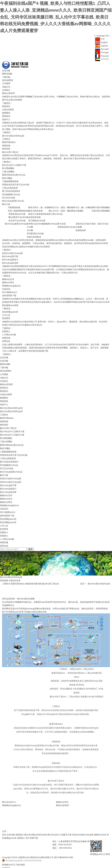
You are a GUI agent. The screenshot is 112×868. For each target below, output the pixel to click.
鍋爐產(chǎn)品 (51, 222)
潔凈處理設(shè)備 (35, 232)
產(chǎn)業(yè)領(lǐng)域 (13, 134)
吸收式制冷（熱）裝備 (38, 206)
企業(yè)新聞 (8, 108)
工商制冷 (6, 137)
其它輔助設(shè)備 (37, 219)
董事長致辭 (7, 72)
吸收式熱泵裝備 (35, 209)
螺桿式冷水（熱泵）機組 (60, 206)
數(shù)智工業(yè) (10, 150)
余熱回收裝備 (34, 216)
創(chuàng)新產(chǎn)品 (13, 199)
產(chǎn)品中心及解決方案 (14, 163)
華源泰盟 (15, 863)
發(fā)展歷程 (8, 79)
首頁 (82, 576)
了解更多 (7, 101)
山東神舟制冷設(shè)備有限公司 (70, 863)
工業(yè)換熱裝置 (10, 186)
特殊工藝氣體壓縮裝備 (18, 209)
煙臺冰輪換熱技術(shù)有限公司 (17, 866)
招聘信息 (6, 340)
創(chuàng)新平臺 (10, 255)
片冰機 (30, 225)
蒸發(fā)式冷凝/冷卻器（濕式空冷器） (93, 222)
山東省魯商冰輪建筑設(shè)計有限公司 (37, 863)
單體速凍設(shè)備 (17, 212)
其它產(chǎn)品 (56, 212)
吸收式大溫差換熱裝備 (38, 212)
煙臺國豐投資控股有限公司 (97, 863)
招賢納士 (6, 330)
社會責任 (6, 88)
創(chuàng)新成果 (10, 261)
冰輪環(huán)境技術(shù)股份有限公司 (35, 849)
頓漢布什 (6, 863)
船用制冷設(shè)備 (35, 222)
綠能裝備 (6, 144)
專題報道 (6, 114)
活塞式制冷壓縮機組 (101, 209)
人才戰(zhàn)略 (9, 333)
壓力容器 (62, 222)
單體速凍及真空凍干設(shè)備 (16, 183)
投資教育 (6, 317)
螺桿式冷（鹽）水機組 (81, 206)
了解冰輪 (6, 75)
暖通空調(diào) (9, 141)
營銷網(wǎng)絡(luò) (11, 284)
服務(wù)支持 (8, 277)
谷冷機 (30, 229)
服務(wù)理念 (8, 281)
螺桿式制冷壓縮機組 (101, 206)
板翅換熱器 (81, 229)
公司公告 (6, 313)
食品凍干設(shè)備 (17, 219)
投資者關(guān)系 (10, 310)
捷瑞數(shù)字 (8, 856)
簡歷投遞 (6, 336)
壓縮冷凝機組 (77, 209)
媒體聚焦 (6, 111)
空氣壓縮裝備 (14, 206)
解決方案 (6, 202)
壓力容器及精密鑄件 (11, 190)
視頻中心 (6, 118)
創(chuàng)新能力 (10, 258)
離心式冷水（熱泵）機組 (60, 209)
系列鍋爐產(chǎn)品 (11, 193)
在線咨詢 (6, 287)
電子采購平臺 (29, 830)
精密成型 (6, 147)
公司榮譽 (6, 82)
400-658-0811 (65, 840)
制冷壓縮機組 (8, 167)
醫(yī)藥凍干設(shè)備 (18, 216)
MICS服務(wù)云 (10, 291)
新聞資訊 (6, 105)
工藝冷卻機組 (8, 170)
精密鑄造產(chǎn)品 (67, 225)
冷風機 (79, 225)
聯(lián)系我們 (8, 92)
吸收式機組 (7, 176)
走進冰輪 (6, 69)
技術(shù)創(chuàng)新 (12, 251)
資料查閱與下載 (9, 294)
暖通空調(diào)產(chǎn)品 (14, 173)
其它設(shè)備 (8, 196)
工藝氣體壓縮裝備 (10, 180)
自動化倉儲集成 (34, 235)
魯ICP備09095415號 (63, 849)
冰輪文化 (6, 85)
